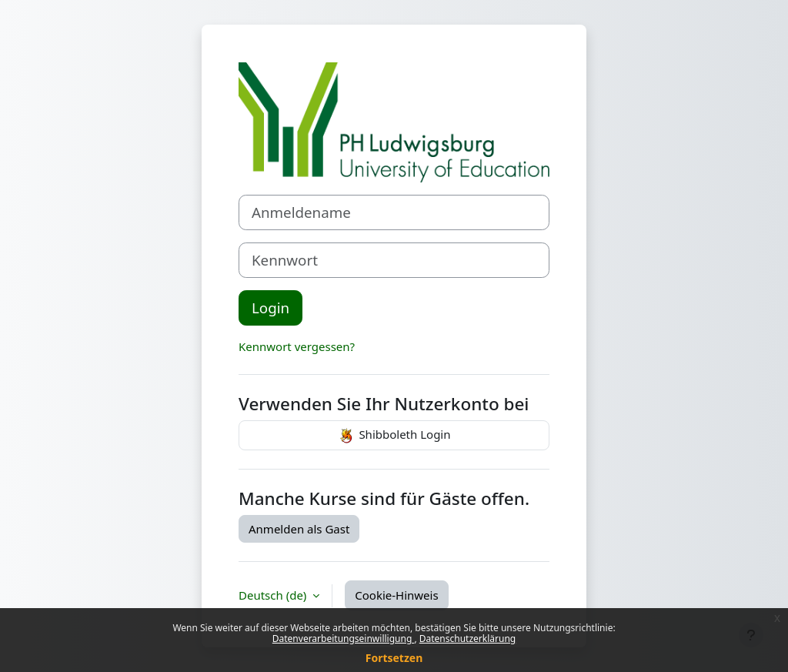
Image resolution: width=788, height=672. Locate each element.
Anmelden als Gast (299, 529)
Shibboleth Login (394, 436)
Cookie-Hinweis (396, 595)
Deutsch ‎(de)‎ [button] (274, 595)
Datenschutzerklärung (467, 639)
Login (270, 308)
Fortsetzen (394, 658)
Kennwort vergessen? (297, 346)
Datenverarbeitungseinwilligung (344, 639)
